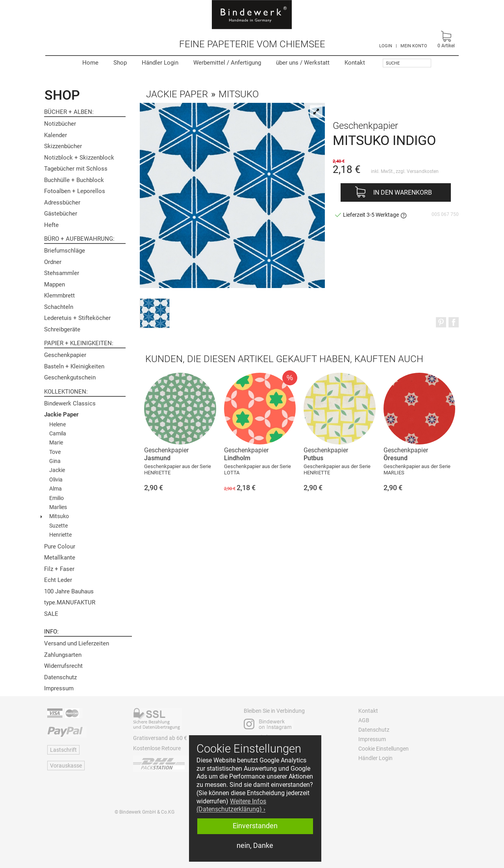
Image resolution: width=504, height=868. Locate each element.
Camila (58, 433)
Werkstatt (303, 63)
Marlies (58, 507)
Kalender (56, 135)
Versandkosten (423, 171)
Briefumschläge (65, 251)
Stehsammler (62, 273)
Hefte (51, 225)
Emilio (57, 498)
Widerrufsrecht (63, 666)
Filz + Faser (59, 569)
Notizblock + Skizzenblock (79, 158)
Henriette (60, 535)
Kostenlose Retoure (157, 748)
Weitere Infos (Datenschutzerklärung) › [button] (231, 805)
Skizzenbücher (63, 146)
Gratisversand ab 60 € (160, 738)
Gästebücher (61, 214)
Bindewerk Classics (70, 403)
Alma (56, 489)
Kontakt (355, 63)
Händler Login (160, 63)
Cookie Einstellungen (384, 749)
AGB (364, 720)
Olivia (56, 480)
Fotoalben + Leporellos (75, 191)
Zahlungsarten (63, 655)
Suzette (58, 526)
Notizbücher (60, 124)
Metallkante (60, 558)
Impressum (59, 688)
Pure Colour (60, 546)
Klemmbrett (59, 296)
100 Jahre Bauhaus (69, 591)
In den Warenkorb (403, 192)
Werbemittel (227, 63)
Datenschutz (60, 677)
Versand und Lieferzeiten (77, 643)
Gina (55, 461)
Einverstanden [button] (255, 826)
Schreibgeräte (62, 329)
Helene (57, 424)
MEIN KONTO (414, 46)
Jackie (57, 470)
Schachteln (59, 307)
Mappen (55, 284)
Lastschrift (63, 750)
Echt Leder (58, 580)
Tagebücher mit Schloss (76, 169)
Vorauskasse (66, 766)
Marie (56, 442)
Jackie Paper (61, 414)
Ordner (53, 262)
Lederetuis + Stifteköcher (77, 318)
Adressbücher (62, 203)
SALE (51, 614)
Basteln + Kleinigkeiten (74, 366)
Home (90, 63)
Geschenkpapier (65, 355)
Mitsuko (59, 516)
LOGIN (386, 46)
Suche (393, 63)
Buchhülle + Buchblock (74, 180)
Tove (55, 452)
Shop (120, 63)
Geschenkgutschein (70, 377)
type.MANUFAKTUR (70, 602)
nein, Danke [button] (255, 846)
